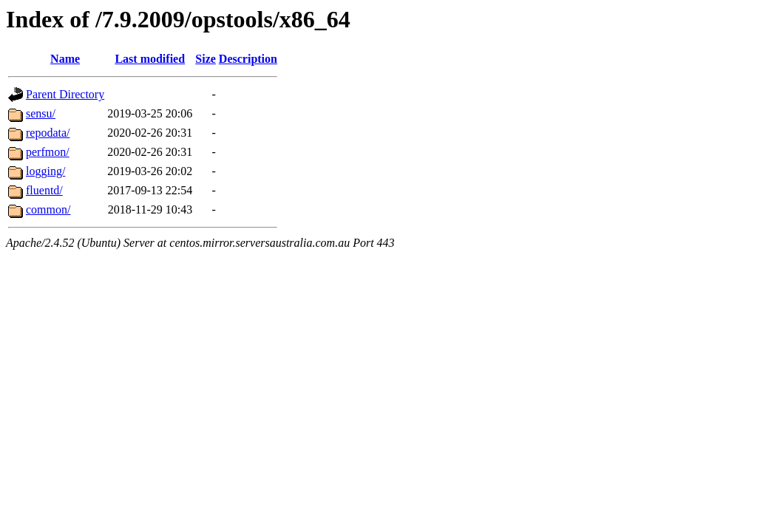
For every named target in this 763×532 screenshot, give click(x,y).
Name (65, 59)
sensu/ (41, 113)
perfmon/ (48, 152)
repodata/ (48, 133)
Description (248, 59)
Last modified (150, 59)
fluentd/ (44, 190)
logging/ (45, 171)
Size (206, 59)
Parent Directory (65, 94)
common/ (48, 209)
